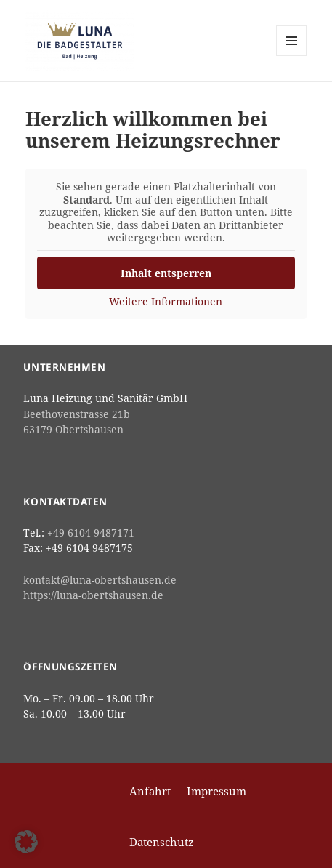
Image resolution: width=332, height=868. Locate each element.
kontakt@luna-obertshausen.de (100, 580)
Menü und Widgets (292, 56)
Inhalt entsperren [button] (166, 273)
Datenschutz (162, 842)
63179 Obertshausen (73, 430)
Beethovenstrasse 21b (77, 414)
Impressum (216, 791)
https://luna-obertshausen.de (93, 595)
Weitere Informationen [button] (166, 302)
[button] (26, 842)
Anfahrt (150, 791)
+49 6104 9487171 (91, 533)
